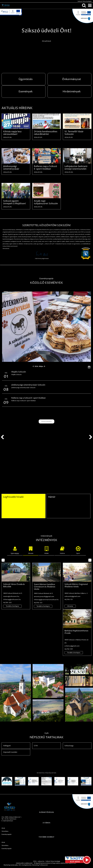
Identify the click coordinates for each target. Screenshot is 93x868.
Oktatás (31, 550)
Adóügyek (7, 746)
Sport (78, 550)
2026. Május (39, 366)
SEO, (20, 865)
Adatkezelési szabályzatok (24, 863)
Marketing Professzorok (40, 865)
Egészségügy (15, 550)
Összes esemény (46, 421)
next (91, 437)
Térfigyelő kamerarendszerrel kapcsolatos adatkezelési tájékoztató (55, 863)
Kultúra (62, 550)
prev (2, 437)
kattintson (10, 821)
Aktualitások (46, 41)
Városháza (5, 831)
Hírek (3, 828)
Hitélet (46, 550)
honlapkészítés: (27, 865)
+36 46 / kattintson (10, 819)
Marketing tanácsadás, (11, 865)
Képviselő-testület (10, 752)
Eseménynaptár (7, 834)
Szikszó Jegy (69, 746)
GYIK (36, 746)
